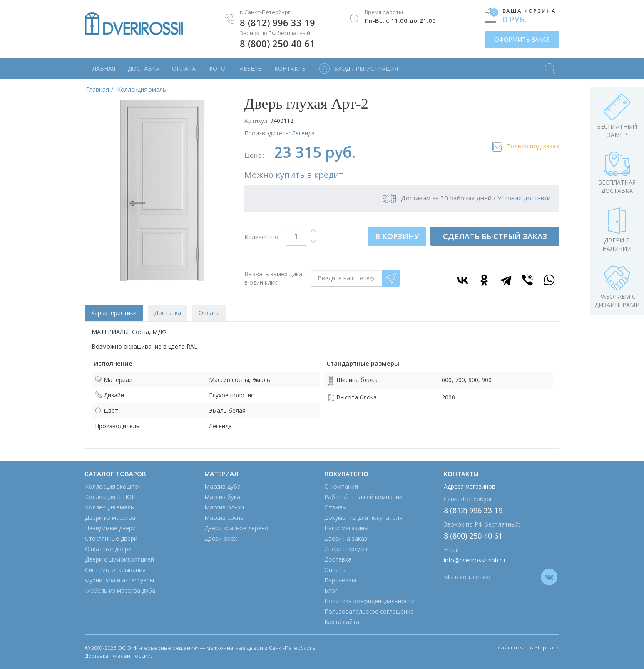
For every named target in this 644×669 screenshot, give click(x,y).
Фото (217, 69)
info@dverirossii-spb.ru (474, 560)
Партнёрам (340, 580)
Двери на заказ (346, 538)
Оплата (184, 69)
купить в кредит (310, 175)
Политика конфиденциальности (369, 601)
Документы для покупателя (363, 518)
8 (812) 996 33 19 (277, 22)
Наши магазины (346, 528)
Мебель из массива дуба (120, 590)
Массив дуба (223, 486)
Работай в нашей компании (363, 497)
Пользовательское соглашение (369, 611)
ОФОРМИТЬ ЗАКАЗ (522, 39)
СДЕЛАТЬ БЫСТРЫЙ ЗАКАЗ (495, 236)
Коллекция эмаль (109, 507)
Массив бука (222, 497)
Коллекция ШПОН (110, 497)
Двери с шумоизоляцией (119, 559)
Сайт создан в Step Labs (528, 647)
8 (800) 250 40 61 (277, 43)
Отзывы (336, 507)
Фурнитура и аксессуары (119, 580)
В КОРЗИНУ (397, 236)
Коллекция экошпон (113, 486)
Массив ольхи (224, 507)
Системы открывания (115, 570)
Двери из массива (110, 518)
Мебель (250, 69)
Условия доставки (524, 198)
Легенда (303, 133)
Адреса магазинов (470, 486)
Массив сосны (224, 518)
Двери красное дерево (236, 528)
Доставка (144, 69)
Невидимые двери (110, 528)
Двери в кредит (346, 549)
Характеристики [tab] (114, 313)
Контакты (291, 69)
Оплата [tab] (209, 313)
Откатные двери (108, 549)
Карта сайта (342, 622)
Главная (102, 69)
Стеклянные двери (111, 538)
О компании (341, 486)
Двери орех (221, 538)
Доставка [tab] (168, 313)
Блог (331, 590)
